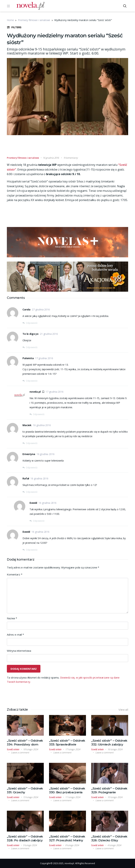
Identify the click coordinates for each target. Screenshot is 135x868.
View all (123, 710)
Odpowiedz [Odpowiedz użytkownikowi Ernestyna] (32, 468)
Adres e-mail (15, 635)
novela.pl (35, 392)
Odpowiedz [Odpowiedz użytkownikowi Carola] (32, 323)
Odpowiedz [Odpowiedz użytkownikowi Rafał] (32, 492)
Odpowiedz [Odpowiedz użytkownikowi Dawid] (39, 521)
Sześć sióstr (13, 749)
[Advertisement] (71, 147)
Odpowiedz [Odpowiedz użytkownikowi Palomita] (32, 381)
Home (10, 20)
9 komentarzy (71, 158)
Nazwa (12, 618)
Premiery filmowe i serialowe (34, 20)
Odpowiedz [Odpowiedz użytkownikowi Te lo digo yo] (32, 347)
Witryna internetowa (19, 651)
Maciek (27, 425)
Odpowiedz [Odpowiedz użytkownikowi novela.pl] (39, 414)
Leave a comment (20, 752)
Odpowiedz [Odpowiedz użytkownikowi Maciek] (32, 443)
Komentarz (15, 574)
